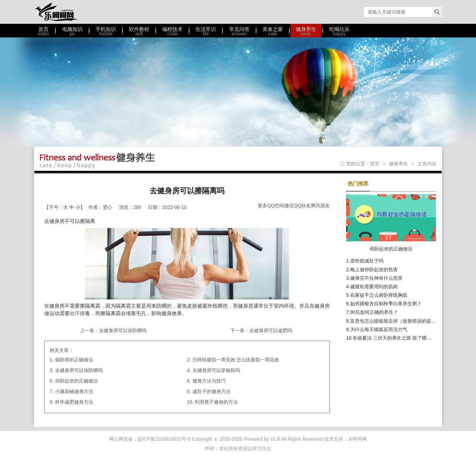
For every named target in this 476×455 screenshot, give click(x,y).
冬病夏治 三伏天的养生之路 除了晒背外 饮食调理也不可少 (414, 338)
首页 (375, 164)
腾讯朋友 (320, 206)
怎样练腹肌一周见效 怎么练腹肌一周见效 (236, 360)
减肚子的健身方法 (211, 391)
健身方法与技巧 (209, 381)
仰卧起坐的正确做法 (76, 381)
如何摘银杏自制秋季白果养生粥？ (386, 304)
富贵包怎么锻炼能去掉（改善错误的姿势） (395, 321)
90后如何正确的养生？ (374, 312)
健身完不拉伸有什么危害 (376, 278)
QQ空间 (276, 206)
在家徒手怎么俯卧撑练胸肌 (379, 295)
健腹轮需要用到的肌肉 (374, 287)
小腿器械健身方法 (74, 391)
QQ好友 (302, 206)
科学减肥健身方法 (74, 402)
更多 (262, 206)
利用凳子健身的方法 (216, 402)
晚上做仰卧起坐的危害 (374, 270)
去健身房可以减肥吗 (271, 330)
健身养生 (398, 164)
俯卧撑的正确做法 (74, 360)
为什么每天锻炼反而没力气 (379, 329)
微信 (289, 206)
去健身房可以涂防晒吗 (123, 330)
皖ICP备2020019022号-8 (164, 439)
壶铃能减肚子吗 (367, 261)
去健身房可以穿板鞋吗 (216, 370)
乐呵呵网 (56, 12)
